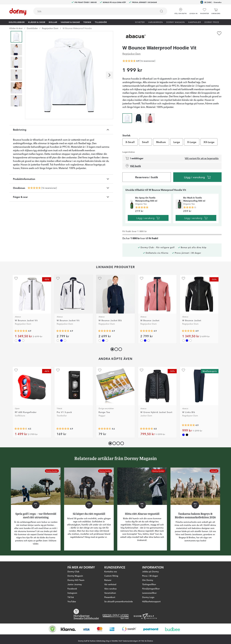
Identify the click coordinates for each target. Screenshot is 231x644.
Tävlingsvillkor (149, 587)
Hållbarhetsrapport (151, 604)
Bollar (53, 22)
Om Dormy (148, 582)
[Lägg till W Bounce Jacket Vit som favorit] (16, 278)
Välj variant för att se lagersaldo (202, 158)
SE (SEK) (211, 2)
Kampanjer (195, 22)
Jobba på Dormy (150, 574)
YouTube (72, 604)
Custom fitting (111, 578)
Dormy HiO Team (76, 582)
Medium (161, 142)
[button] (194, 10)
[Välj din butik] (181, 10)
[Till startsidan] (18, 12)
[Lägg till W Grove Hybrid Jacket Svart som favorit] (142, 370)
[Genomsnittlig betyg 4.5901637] (105, 429)
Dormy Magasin (176, 22)
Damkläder (32, 28)
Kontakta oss (111, 574)
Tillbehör (101, 22)
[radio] (127, 118)
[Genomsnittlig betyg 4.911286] (63, 429)
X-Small (130, 142)
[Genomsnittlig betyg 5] (142, 207)
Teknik (87, 22)
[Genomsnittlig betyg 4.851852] (21, 331)
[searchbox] (93, 11)
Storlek (126, 135)
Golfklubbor (17, 22)
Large (177, 142)
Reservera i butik (147, 177)
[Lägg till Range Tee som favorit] (100, 370)
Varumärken (155, 22)
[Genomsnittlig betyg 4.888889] (188, 425)
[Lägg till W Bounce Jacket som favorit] (142, 278)
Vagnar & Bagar (70, 22)
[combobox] (100, 11)
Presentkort (110, 600)
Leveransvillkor (149, 595)
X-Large (192, 142)
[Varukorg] (216, 11)
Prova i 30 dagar (150, 578)
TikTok (71, 600)
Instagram (72, 595)
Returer (108, 582)
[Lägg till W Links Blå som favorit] (183, 370)
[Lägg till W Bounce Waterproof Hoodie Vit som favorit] (219, 33)
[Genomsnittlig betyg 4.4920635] (21, 429)
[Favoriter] (204, 11)
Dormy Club (73, 574)
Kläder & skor (37, 22)
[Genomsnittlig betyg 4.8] (146, 429)
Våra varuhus (110, 591)
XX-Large (209, 142)
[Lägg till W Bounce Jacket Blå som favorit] (100, 278)
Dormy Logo (148, 600)
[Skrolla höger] (109, 75)
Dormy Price (212, 22)
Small (145, 142)
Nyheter (140, 22)
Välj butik (133, 166)
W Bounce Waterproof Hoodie (77, 28)
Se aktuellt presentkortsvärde (119, 604)
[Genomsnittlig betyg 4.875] (34, 188)
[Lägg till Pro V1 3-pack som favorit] (58, 370)
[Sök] (161, 11)
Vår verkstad (110, 587)
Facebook (72, 591)
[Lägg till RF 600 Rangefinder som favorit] (16, 370)
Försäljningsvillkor (151, 591)
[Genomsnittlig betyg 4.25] (190, 207)
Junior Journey (75, 587)
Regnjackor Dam (50, 28)
